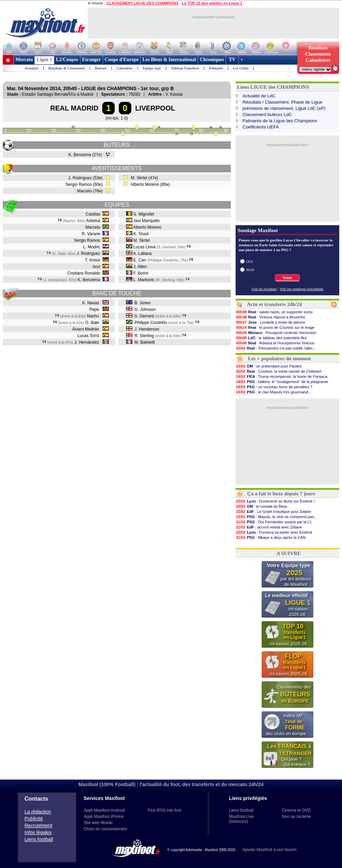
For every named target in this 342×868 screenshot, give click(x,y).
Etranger (92, 60)
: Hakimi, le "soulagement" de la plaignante (282, 382)
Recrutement (38, 826)
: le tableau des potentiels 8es (271, 338)
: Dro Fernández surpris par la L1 (274, 522)
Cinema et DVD (296, 810)
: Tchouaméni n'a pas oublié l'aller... (276, 348)
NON (250, 270)
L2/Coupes (67, 60)
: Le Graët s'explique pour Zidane (273, 512)
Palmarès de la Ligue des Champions (280, 121)
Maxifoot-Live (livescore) (241, 819)
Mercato (24, 60)
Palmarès (216, 68)
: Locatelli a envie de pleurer (270, 322)
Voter (287, 278)
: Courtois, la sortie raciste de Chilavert (278, 371)
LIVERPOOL (155, 108)
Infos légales (38, 832)
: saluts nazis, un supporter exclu (274, 312)
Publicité (34, 819)
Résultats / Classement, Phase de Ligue (282, 102)
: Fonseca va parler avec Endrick (274, 532)
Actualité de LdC (259, 96)
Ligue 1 (44, 60)
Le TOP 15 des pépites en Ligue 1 (212, 3)
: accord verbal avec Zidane (269, 527)
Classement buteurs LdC (267, 115)
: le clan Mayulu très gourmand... (273, 392)
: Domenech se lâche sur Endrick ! (275, 501)
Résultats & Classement (66, 68)
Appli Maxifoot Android (104, 810)
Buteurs (101, 68)
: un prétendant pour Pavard (268, 366)
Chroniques (212, 60)
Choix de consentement (105, 829)
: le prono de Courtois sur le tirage (275, 327)
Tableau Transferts (185, 68)
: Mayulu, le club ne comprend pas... (276, 517)
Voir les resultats (264, 289)
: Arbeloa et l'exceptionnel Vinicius (275, 343)
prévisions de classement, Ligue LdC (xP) (284, 108)
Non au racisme (296, 817)
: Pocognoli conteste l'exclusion (276, 333)
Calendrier (125, 68)
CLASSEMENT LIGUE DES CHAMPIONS (143, 3)
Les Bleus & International (169, 60)
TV (232, 60)
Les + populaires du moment (279, 359)
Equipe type (152, 68)
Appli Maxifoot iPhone (104, 817)
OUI (249, 261)
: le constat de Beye (262, 506)
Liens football (39, 839)
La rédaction (38, 812)
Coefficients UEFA (261, 127)
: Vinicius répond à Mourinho (270, 317)
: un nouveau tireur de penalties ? (274, 387)
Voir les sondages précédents (302, 289)
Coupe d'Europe (122, 60)
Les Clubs (241, 68)
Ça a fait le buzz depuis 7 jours (281, 494)
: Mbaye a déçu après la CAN (271, 537)
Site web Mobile (98, 823)
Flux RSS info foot (165, 810)
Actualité (31, 68)
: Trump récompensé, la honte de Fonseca (282, 376)
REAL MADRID (74, 108)
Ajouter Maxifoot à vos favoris (269, 850)
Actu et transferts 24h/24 (274, 304)
